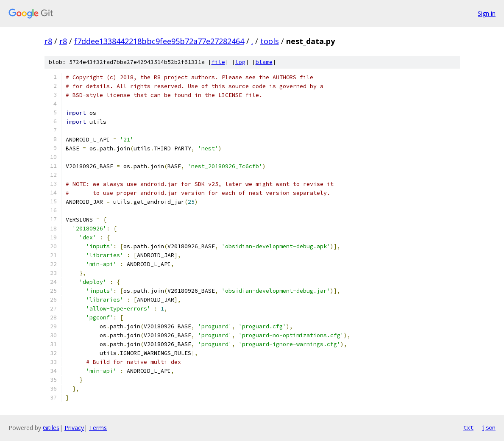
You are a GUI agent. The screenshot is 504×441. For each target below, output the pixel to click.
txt (468, 427)
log (240, 62)
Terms (98, 428)
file (218, 62)
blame (264, 62)
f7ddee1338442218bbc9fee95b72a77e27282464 (159, 41)
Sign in (487, 13)
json (489, 427)
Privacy (74, 428)
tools (270, 41)
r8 (48, 41)
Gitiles (51, 428)
